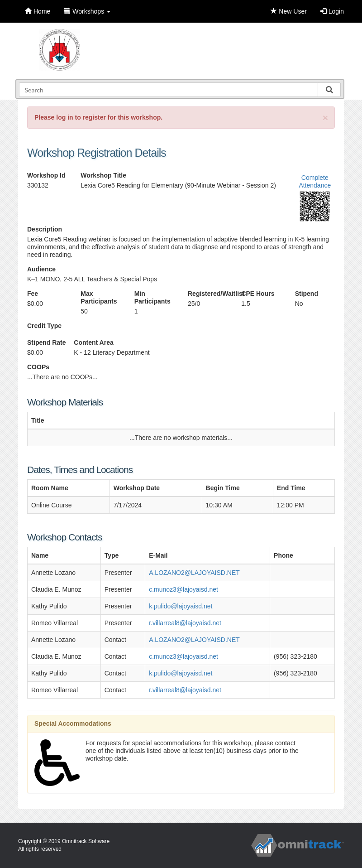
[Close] (325, 118)
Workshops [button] (87, 11)
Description (45, 229)
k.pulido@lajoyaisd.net (181, 606)
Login (332, 11)
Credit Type (44, 326)
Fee (33, 294)
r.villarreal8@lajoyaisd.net (185, 623)
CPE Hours (258, 294)
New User (288, 11)
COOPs (38, 367)
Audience (41, 269)
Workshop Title (103, 175)
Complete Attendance (315, 181)
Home (38, 11)
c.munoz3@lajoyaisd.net (183, 589)
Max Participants (99, 297)
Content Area (93, 342)
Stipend (307, 294)
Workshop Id (46, 175)
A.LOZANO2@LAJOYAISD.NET (194, 573)
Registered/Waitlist (208, 294)
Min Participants (152, 297)
